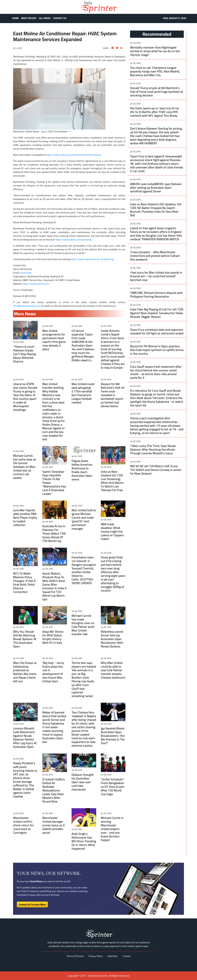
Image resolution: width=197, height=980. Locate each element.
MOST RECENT (29, 18)
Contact (127, 956)
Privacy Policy (96, 956)
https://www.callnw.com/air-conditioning (92, 259)
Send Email (26, 273)
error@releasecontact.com (27, 306)
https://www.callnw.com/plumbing (73, 240)
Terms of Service (75, 956)
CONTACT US (60, 18)
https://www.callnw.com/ (36, 284)
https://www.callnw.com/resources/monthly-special (73, 155)
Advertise (113, 956)
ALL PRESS (45, 18)
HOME (15, 18)
